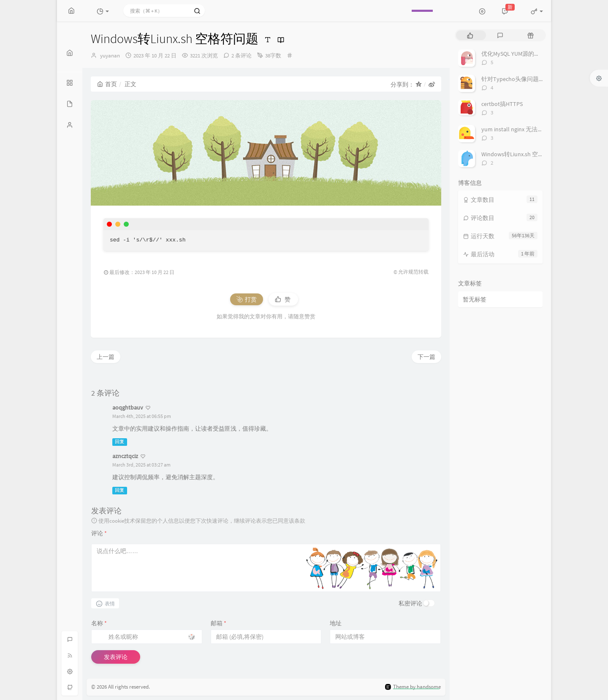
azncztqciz (125, 456)
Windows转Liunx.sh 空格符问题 (521, 154)
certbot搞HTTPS (502, 104)
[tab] (470, 35)
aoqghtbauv (128, 407)
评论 (99, 533)
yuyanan (110, 56)
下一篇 (426, 357)
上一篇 (106, 357)
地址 (336, 623)
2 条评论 (242, 56)
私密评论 (410, 603)
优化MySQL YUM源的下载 (514, 54)
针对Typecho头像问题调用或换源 (525, 79)
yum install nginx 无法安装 (515, 129)
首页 (107, 84)
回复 (119, 442)
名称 (99, 623)
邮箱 (218, 623)
